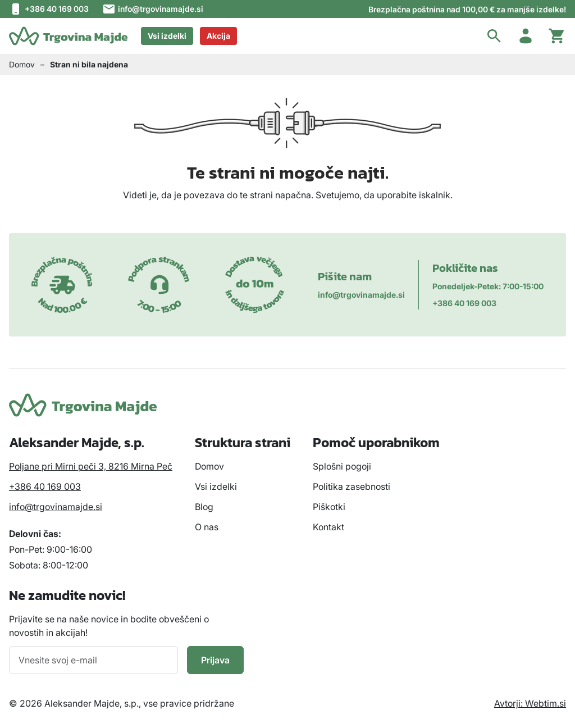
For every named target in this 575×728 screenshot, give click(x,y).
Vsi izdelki (167, 36)
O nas (207, 527)
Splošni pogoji (342, 466)
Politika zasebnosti (352, 486)
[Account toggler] (526, 36)
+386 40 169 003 (49, 9)
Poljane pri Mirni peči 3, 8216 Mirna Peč (91, 466)
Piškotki (329, 507)
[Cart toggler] (557, 36)
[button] (494, 36)
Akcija (218, 36)
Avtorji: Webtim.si (530, 703)
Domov (22, 64)
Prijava (215, 660)
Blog (204, 507)
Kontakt (328, 527)
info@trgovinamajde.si (153, 9)
